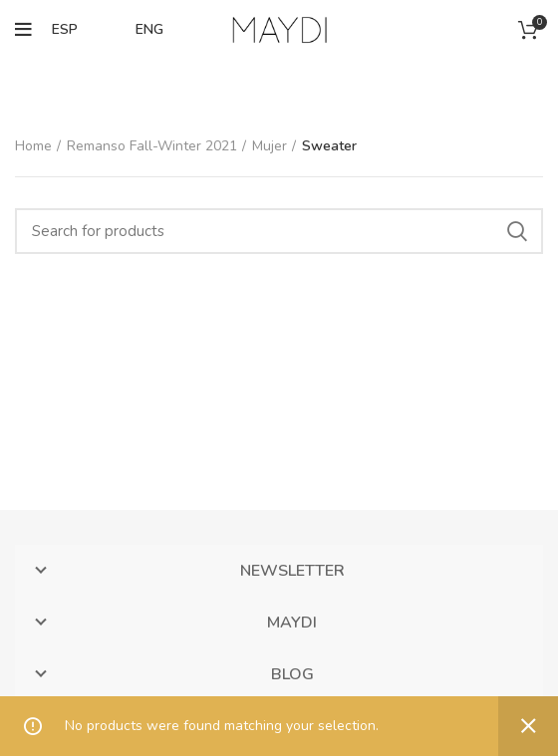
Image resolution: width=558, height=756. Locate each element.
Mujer (270, 146)
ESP (65, 29)
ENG (149, 29)
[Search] (279, 231)
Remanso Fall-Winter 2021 (152, 146)
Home (33, 146)
